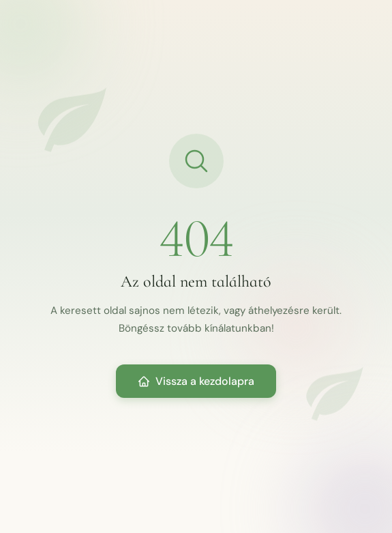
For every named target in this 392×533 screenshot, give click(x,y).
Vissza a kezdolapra (196, 381)
